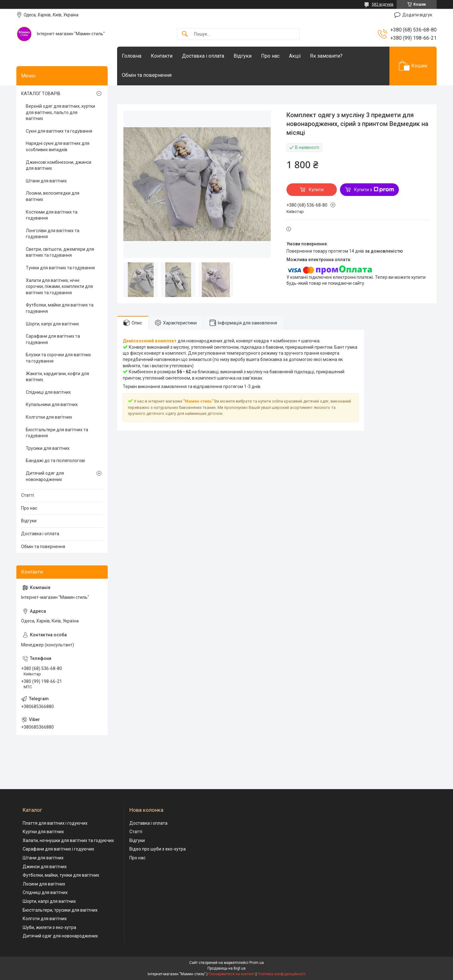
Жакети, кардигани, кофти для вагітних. (57, 377)
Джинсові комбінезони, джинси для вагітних (59, 165)
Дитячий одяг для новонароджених (45, 476)
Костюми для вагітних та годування (52, 215)
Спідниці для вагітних (48, 392)
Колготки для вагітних (49, 417)
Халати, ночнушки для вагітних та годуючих (68, 840)
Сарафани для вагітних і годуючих (58, 849)
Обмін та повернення (147, 75)
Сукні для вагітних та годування (59, 131)
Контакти (162, 56)
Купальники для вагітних (52, 404)
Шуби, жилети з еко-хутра (49, 927)
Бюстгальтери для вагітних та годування (57, 433)
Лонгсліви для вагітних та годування (53, 234)
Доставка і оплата (203, 56)
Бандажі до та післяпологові (55, 461)
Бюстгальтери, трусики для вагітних (60, 910)
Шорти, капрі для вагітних (52, 324)
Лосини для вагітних (44, 884)
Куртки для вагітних (43, 832)
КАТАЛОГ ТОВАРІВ (41, 94)
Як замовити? (326, 56)
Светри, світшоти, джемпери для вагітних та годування (60, 252)
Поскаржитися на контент (232, 974)
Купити (316, 190)
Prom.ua (257, 963)
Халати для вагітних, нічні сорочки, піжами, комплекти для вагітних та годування (59, 287)
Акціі (295, 56)
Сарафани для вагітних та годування (53, 339)
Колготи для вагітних (45, 919)
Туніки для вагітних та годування (60, 268)
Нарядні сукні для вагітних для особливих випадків (58, 146)
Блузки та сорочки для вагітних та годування (58, 358)
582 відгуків (383, 4)
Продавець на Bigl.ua (226, 968)
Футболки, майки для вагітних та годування (60, 308)
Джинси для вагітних (45, 867)
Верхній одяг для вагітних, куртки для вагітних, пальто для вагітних (60, 112)
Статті (28, 495)
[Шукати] (185, 34)
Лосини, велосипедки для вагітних (53, 196)
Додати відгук (417, 15)
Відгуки (243, 56)
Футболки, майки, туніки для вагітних (61, 875)
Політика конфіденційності (282, 974)
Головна (132, 56)
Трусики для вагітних (48, 448)
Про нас (270, 56)
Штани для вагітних (46, 181)
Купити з (374, 190)
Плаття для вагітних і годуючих (55, 823)
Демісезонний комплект (150, 341)
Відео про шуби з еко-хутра (158, 849)
